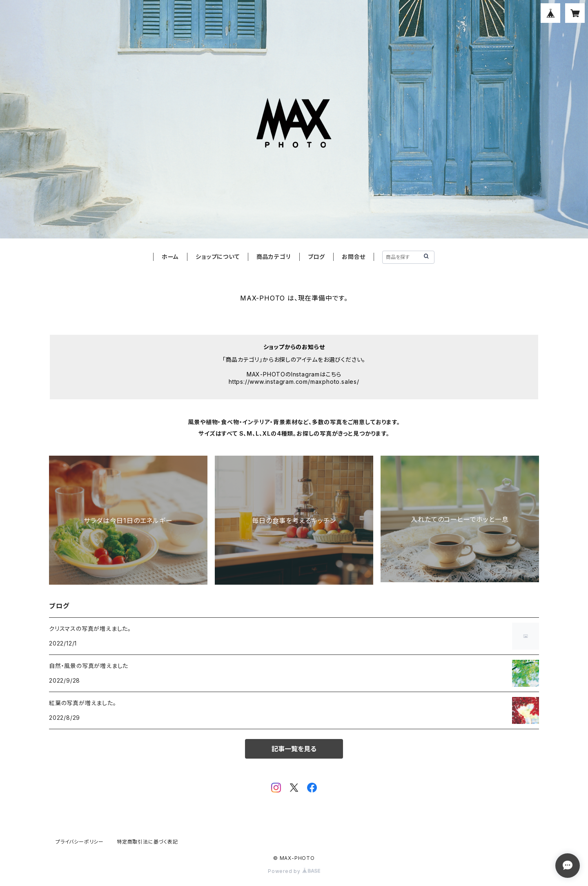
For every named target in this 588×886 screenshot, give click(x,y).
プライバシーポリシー (80, 842)
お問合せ (354, 257)
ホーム (170, 257)
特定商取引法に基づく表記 (147, 842)
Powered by (294, 871)
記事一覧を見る (294, 749)
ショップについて (217, 257)
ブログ (316, 257)
